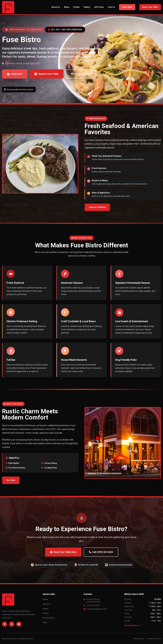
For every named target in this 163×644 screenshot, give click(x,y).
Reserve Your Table (46, 74)
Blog (45, 622)
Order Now (127, 7)
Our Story (11, 480)
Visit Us (111, 7)
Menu (67, 7)
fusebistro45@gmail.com (97, 609)
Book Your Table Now (63, 552)
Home (45, 599)
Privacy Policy (139, 639)
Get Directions (133, 625)
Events (76, 7)
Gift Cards (99, 7)
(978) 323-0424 (93, 605)
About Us (56, 7)
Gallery (87, 7)
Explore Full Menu (97, 207)
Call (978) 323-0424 (101, 552)
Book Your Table (150, 7)
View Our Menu (81, 74)
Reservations (49, 618)
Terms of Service (154, 639)
